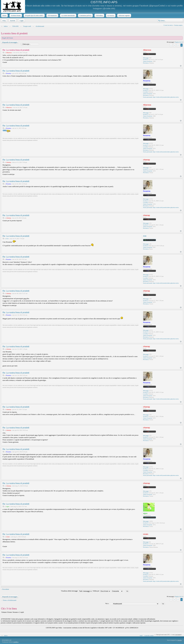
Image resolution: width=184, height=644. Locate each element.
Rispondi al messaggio (10, 42)
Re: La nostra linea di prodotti (16, 50)
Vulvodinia (99, 16)
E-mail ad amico (168, 25)
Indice (6, 26)
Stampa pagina (178, 25)
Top (181, 66)
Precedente (6, 589)
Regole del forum (8, 38)
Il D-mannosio (52, 16)
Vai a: (107, 603)
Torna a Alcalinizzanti (10, 600)
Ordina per (102, 591)
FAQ (4, 21)
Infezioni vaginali (124, 16)
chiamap (8, 162)
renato (8, 537)
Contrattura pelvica (85, 16)
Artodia (180, 640)
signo (8, 506)
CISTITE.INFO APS (104, 2)
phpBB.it (16, 642)
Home (4, 16)
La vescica (110, 16)
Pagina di (179, 42)
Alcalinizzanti (40, 26)
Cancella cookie (149, 636)
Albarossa (9, 53)
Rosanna (9, 73)
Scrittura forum (15, 16)
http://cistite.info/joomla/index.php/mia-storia (166, 97)
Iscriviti (12, 21)
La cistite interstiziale (68, 16)
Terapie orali (27, 26)
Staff (141, 636)
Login (21, 21)
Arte (7, 239)
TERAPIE (15, 26)
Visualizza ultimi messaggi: (77, 591)
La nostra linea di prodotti (14, 33)
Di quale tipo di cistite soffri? (34, 16)
